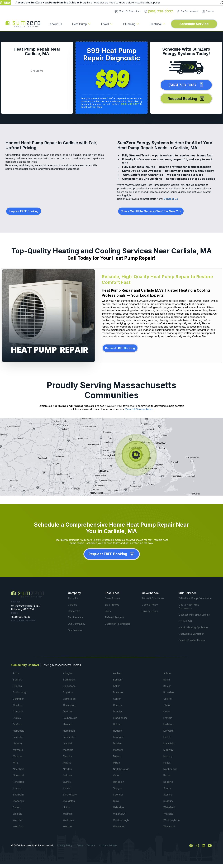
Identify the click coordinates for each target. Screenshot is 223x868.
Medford (118, 750)
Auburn (167, 673)
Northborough (121, 769)
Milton (117, 763)
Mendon (68, 756)
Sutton (17, 807)
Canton (117, 699)
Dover (167, 711)
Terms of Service (86, 845)
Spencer (118, 795)
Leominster (69, 737)
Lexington (119, 737)
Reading (168, 782)
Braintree (118, 692)
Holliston (168, 724)
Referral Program (115, 617)
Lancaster (169, 731)
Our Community (77, 624)
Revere (17, 788)
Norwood (18, 775)
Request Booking (24, 211)
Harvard (68, 724)
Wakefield (169, 807)
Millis (16, 763)
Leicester (18, 737)
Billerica (17, 686)
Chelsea (118, 705)
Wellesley (69, 820)
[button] (82, 24)
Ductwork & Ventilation (192, 634)
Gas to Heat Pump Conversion (189, 606)
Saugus (117, 788)
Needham (18, 769)
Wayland (168, 814)
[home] (23, 24)
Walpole (18, 814)
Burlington (19, 699)
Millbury (168, 756)
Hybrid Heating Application (194, 627)
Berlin (167, 680)
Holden (117, 724)
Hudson (118, 731)
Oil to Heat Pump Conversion (195, 598)
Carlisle (168, 699)
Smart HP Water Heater (192, 640)
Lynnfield (68, 743)
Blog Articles (112, 605)
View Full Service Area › (139, 409)
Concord (18, 711)
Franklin (168, 718)
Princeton (18, 782)
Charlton (18, 705)
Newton (67, 769)
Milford (117, 756)
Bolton (117, 686)
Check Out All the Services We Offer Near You (151, 211)
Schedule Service (194, 24)
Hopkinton (69, 731)
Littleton (17, 743)
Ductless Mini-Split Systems (194, 615)
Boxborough (20, 692)
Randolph (119, 782)
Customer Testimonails (118, 624)
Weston (67, 826)
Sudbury (168, 801)
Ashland (118, 673)
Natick (167, 763)
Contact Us (171, 199)
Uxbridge (118, 807)
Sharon (167, 788)
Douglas (118, 711)
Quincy (67, 782)
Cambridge (69, 699)
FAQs (108, 611)
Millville (67, 763)
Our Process (75, 630)
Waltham (68, 814)
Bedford (18, 680)
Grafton (17, 724)
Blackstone (69, 686)
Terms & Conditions (153, 598)
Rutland (67, 788)
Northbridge (170, 769)
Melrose (18, 756)
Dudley (17, 718)
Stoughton (69, 801)
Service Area (75, 617)
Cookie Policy (150, 605)
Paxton (167, 775)
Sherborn (18, 795)
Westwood (119, 826)
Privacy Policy (150, 611)
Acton (16, 673)
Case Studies (112, 598)
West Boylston (172, 820)
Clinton (167, 705)
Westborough (121, 820)
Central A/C (185, 621)
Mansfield (169, 743)
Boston (167, 686)
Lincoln (167, 737)
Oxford (117, 775)
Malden (117, 743)
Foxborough (70, 718)
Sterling (168, 795)
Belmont (118, 680)
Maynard (18, 750)
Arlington (68, 673)
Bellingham (69, 680)
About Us (56, 24)
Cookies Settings (108, 845)
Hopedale (19, 731)
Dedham (68, 711)
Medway (168, 750)
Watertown (119, 814)
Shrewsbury (70, 795)
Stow (116, 801)
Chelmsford (70, 705)
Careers (72, 605)
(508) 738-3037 (130, 104)
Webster (18, 820)
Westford (18, 826)
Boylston (68, 692)
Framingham (120, 718)
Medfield (68, 750)
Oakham (68, 775)
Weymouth (169, 826)
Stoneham (19, 801)
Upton (67, 807)
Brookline (169, 692)
